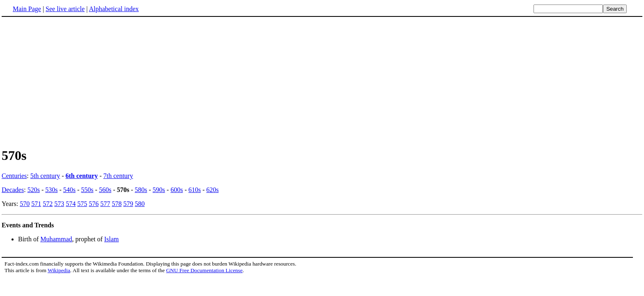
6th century (82, 176)
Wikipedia (59, 270)
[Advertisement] (71, 82)
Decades (13, 190)
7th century (118, 176)
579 (128, 204)
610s (195, 190)
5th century (45, 176)
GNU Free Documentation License (204, 270)
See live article (65, 9)
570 (25, 204)
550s (87, 190)
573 (59, 204)
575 (82, 204)
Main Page (27, 9)
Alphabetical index (114, 9)
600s (177, 190)
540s (69, 190)
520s (34, 190)
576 (94, 204)
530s (51, 190)
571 (36, 204)
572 (48, 204)
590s (159, 190)
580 (140, 204)
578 (117, 204)
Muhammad (56, 239)
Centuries (14, 176)
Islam (112, 239)
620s (212, 190)
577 (105, 204)
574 (71, 204)
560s (105, 190)
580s (141, 190)
